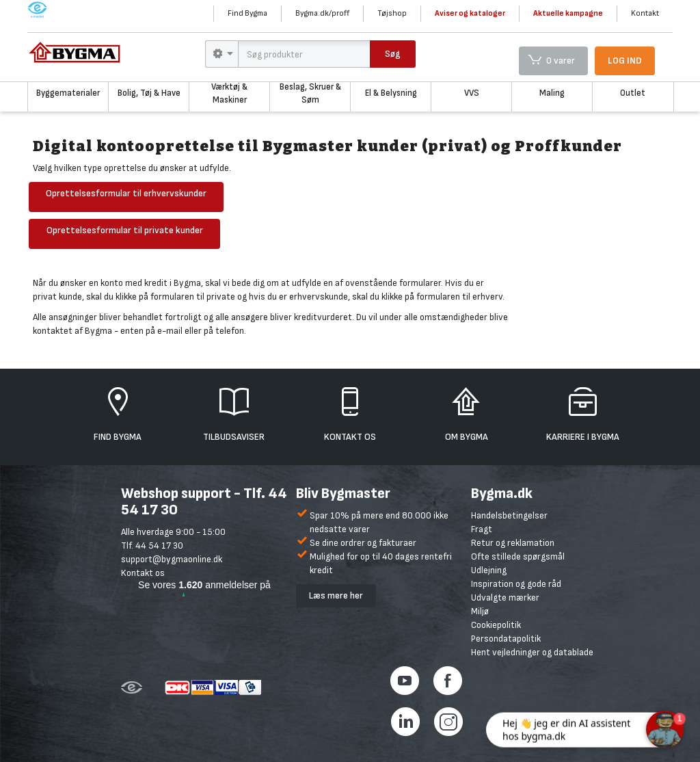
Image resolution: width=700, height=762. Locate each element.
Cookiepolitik (496, 625)
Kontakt (645, 13)
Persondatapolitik (506, 639)
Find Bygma (247, 13)
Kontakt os (143, 573)
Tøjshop (392, 13)
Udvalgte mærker (505, 597)
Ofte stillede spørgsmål (518, 556)
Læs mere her (336, 595)
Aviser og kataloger (470, 13)
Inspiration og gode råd (516, 584)
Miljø (480, 611)
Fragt (482, 529)
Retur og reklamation (513, 543)
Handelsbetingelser (509, 515)
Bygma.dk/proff (322, 13)
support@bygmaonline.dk (172, 559)
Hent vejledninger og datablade (532, 652)
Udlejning (489, 570)
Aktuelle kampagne (568, 13)
